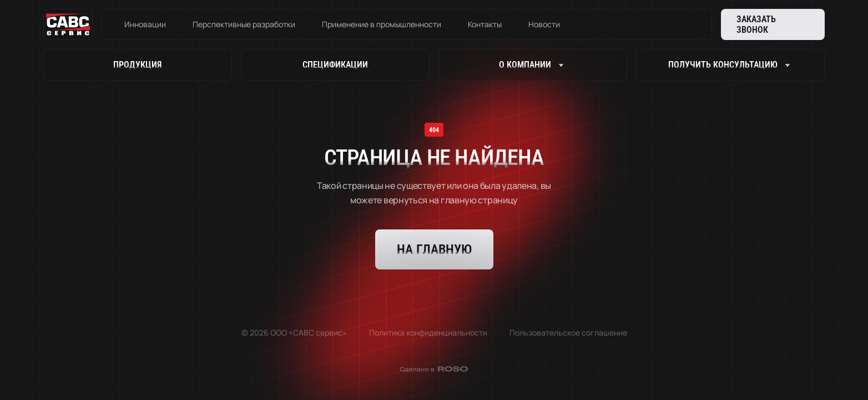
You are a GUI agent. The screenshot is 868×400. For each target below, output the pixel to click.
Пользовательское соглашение (568, 332)
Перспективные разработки (244, 24)
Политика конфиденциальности (428, 332)
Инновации (145, 24)
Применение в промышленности (382, 24)
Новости (544, 24)
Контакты (485, 24)
